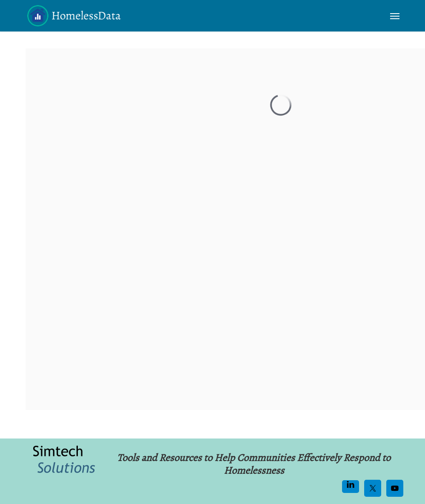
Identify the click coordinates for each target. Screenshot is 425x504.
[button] (395, 16)
